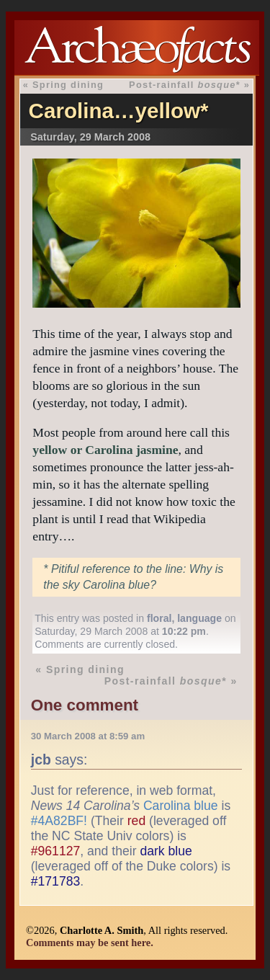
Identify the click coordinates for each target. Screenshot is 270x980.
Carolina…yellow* (119, 111)
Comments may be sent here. (90, 943)
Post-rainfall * (185, 85)
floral (159, 618)
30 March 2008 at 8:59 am (88, 736)
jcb (41, 759)
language (199, 618)
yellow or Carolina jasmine (105, 450)
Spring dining (68, 85)
